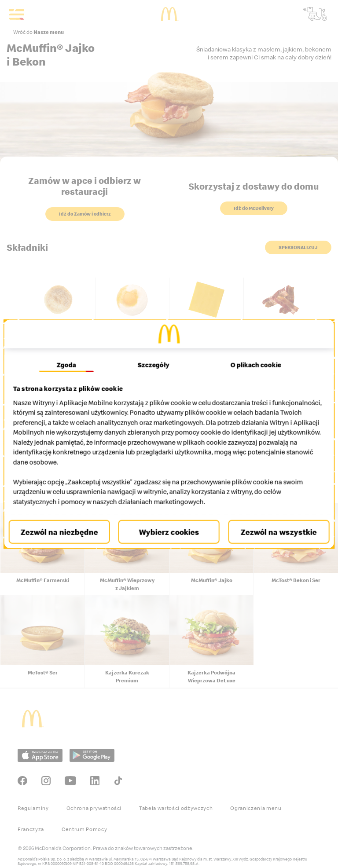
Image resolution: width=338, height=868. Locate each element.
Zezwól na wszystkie (275, 532)
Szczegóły (154, 365)
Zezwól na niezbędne (63, 532)
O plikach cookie (253, 365)
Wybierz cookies (169, 532)
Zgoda (70, 365)
